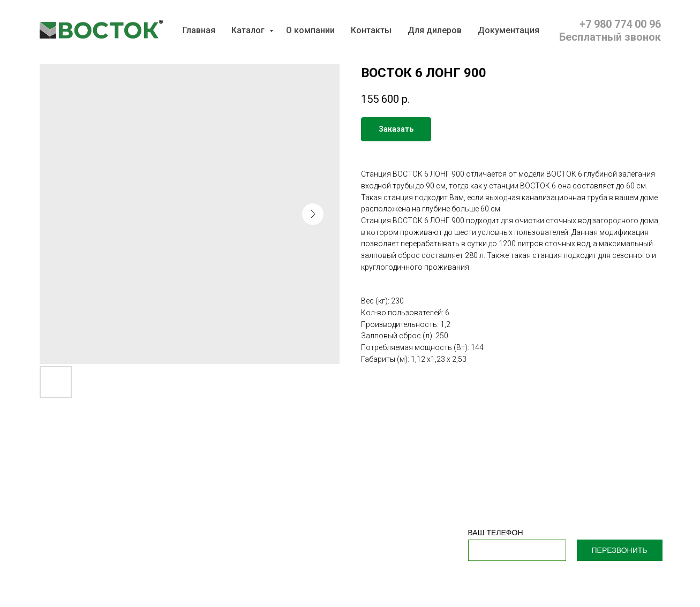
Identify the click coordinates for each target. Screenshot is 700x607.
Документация (509, 30)
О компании (310, 30)
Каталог (249, 30)
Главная (199, 30)
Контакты (371, 30)
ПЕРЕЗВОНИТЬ (620, 550)
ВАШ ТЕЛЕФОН (496, 533)
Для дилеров (435, 30)
